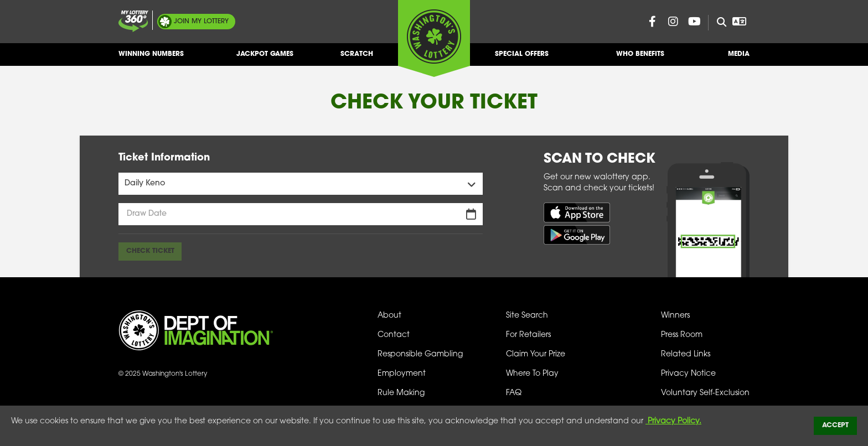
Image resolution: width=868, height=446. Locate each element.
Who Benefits (640, 58)
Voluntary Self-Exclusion (705, 393)
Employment (402, 374)
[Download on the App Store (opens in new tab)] (577, 212)
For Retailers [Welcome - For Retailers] (528, 335)
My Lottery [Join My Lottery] (201, 22)
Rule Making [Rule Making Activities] (401, 393)
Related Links (686, 354)
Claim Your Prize (536, 354)
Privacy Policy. (673, 421)
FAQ (514, 393)
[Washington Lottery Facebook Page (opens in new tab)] (652, 22)
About (389, 316)
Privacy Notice (688, 374)
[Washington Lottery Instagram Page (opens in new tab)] (673, 22)
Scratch (357, 58)
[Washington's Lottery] (434, 38)
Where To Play (532, 374)
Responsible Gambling (420, 354)
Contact (394, 335)
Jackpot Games (265, 58)
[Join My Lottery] (133, 21)
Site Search (527, 316)
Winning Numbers (151, 58)
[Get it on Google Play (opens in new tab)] (577, 235)
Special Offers (522, 58)
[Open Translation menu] (739, 22)
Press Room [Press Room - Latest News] (682, 335)
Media (739, 58)
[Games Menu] (301, 184)
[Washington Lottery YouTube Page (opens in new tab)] (694, 22)
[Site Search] (717, 23)
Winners (675, 316)
